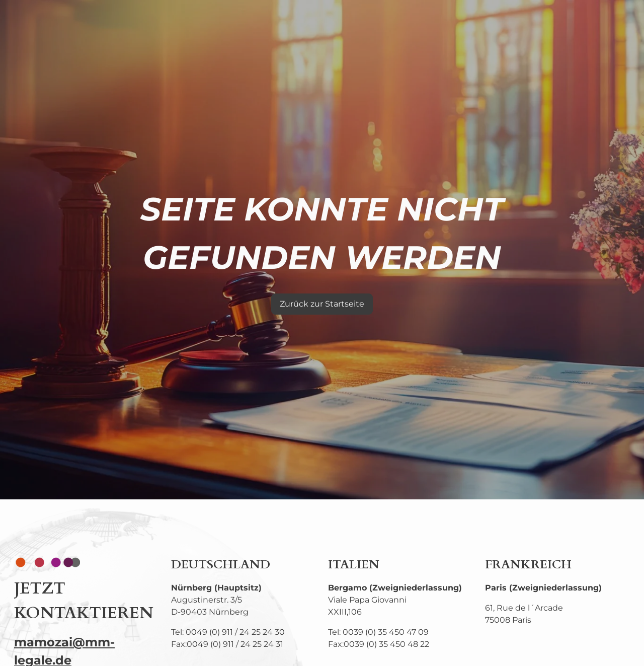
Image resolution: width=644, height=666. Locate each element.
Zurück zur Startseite (322, 304)
